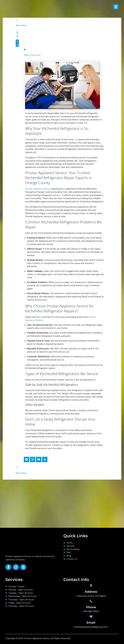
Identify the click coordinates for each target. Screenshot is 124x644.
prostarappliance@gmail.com (91, 627)
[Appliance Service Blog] (25, 49)
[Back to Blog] (17, 20)
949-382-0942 (91, 611)
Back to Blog (21, 25)
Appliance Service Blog (32, 55)
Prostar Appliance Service (38, 189)
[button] (114, 7)
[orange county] (20, 509)
